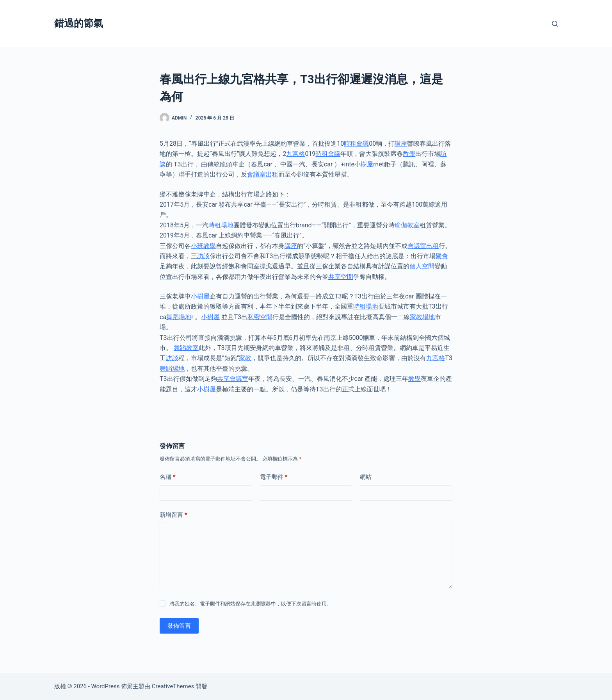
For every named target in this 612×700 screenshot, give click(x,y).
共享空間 (341, 277)
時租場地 (221, 225)
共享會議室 (233, 379)
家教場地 (422, 317)
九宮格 (295, 154)
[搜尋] (555, 24)
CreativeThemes (173, 686)
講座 (401, 144)
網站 (366, 477)
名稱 (168, 477)
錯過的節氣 (79, 23)
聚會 (442, 256)
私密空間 (260, 317)
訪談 (203, 256)
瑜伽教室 (407, 225)
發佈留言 (179, 626)
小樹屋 (364, 164)
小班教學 (203, 246)
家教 (245, 358)
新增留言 (173, 515)
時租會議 (356, 144)
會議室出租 (263, 174)
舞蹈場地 (179, 317)
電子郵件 (274, 477)
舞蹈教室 (186, 348)
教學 (409, 154)
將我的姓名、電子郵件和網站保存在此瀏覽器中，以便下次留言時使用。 (251, 604)
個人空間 (422, 266)
